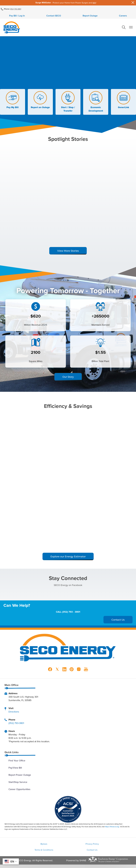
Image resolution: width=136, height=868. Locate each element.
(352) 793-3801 (16, 9)
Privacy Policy (68, 846)
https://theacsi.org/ (112, 828)
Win (94, 3)
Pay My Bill (12, 102)
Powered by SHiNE (76, 864)
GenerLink (124, 102)
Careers (103, 16)
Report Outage (84, 16)
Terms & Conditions (109, 846)
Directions (14, 713)
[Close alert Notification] (133, 3)
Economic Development (96, 103)
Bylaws (27, 846)
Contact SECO (61, 16)
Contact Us (68, 853)
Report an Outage (40, 102)
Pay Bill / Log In (37, 16)
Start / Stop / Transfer (68, 103)
